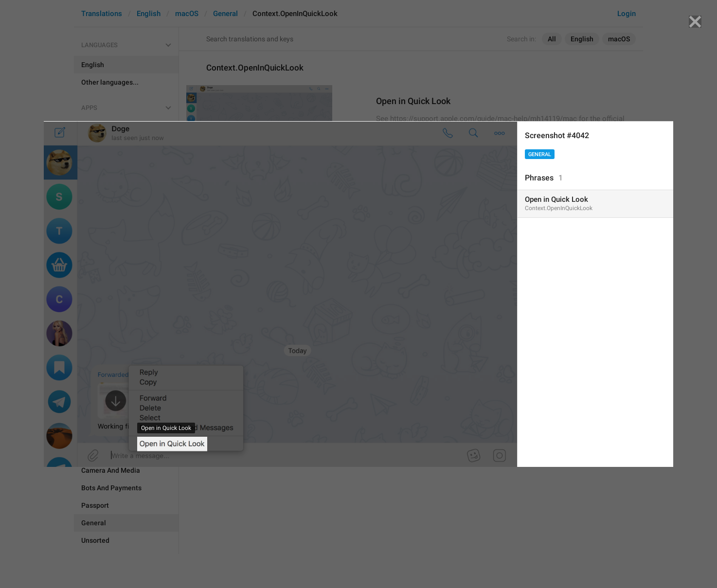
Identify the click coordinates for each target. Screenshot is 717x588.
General (540, 154)
